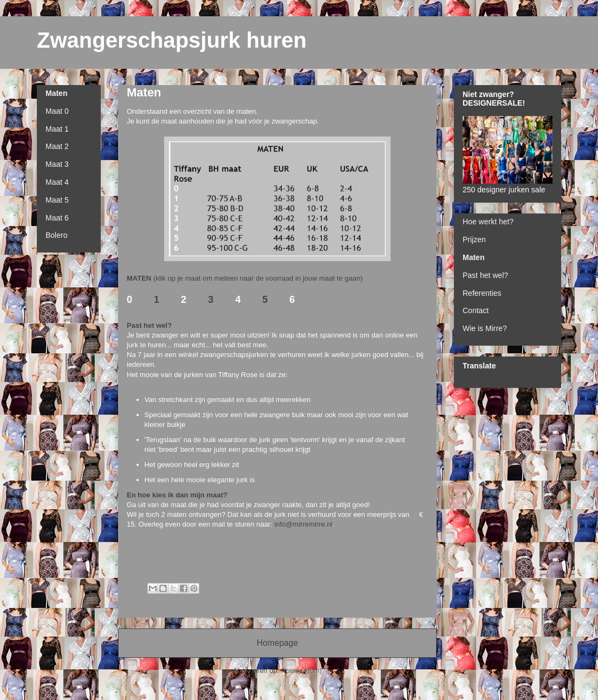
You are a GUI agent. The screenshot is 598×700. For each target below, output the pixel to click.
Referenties (482, 293)
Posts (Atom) (301, 670)
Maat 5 (57, 200)
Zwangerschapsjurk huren (172, 40)
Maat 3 (57, 164)
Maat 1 (57, 129)
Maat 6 (57, 218)
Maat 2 (57, 146)
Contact (476, 310)
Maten (56, 93)
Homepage (277, 643)
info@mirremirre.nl (303, 524)
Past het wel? (485, 275)
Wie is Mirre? (485, 328)
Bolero (56, 235)
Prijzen (474, 239)
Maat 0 (57, 111)
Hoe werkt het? (488, 222)
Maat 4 (57, 182)
